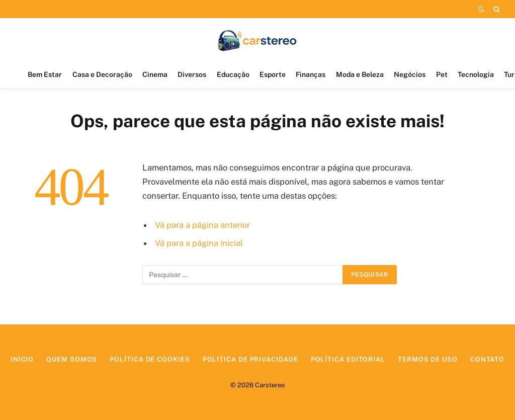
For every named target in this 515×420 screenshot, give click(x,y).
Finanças (311, 74)
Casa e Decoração (102, 74)
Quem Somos (72, 359)
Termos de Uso (428, 359)
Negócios (410, 74)
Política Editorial (348, 359)
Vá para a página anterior (202, 225)
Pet (442, 74)
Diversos (192, 74)
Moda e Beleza (360, 74)
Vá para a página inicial (199, 243)
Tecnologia (476, 74)
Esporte (273, 74)
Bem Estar (45, 74)
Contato (487, 359)
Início (22, 359)
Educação (233, 74)
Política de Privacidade (250, 359)
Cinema (155, 74)
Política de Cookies (150, 359)
